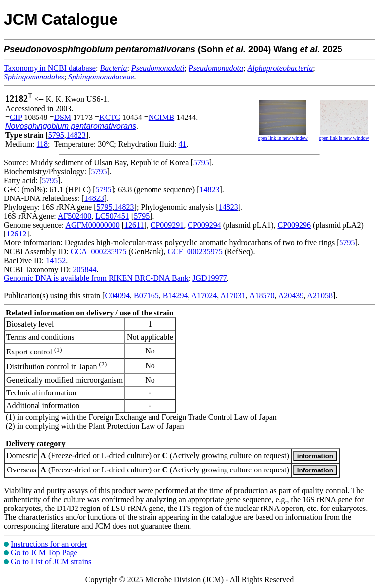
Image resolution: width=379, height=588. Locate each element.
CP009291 (167, 225)
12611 (134, 225)
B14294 (175, 295)
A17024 (204, 295)
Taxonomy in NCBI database (50, 68)
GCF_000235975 (195, 252)
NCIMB (161, 117)
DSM (62, 117)
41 (183, 144)
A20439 (291, 295)
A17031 (233, 295)
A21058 (320, 295)
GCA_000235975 (99, 252)
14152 (56, 260)
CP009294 (204, 225)
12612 (16, 234)
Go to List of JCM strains (51, 562)
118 (42, 144)
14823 (76, 135)
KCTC (110, 117)
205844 (84, 269)
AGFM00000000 (92, 225)
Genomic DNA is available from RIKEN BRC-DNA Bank (96, 278)
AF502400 (75, 216)
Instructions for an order (49, 544)
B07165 (146, 295)
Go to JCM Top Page (44, 553)
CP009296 (295, 225)
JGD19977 (209, 278)
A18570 (262, 295)
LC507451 (112, 216)
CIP (16, 117)
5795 (56, 135)
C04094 (117, 295)
